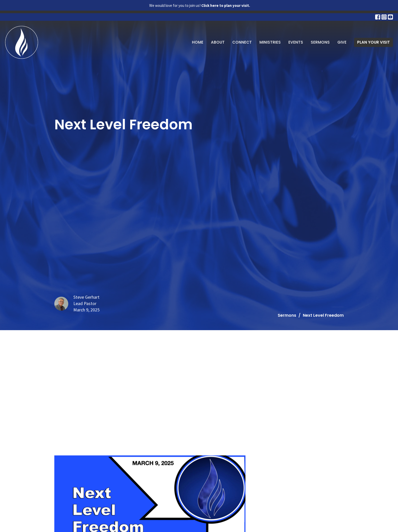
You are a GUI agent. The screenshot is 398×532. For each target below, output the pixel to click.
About (218, 42)
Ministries (270, 42)
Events (296, 42)
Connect (242, 42)
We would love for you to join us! (200, 5)
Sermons (320, 42)
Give (342, 42)
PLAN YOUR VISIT (374, 42)
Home (198, 42)
